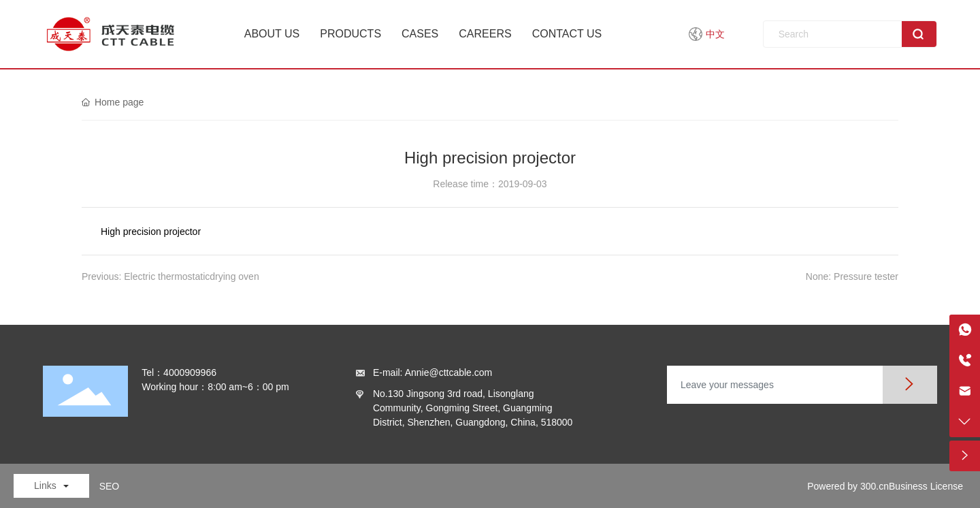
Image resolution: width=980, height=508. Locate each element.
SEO (110, 486)
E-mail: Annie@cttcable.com (432, 372)
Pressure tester (866, 276)
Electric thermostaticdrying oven (191, 276)
